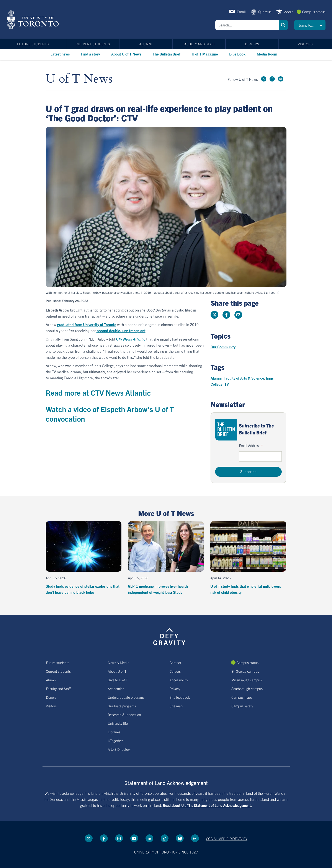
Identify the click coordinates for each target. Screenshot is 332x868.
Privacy (175, 689)
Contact (175, 662)
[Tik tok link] (165, 838)
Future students (33, 44)
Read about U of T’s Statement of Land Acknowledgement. (207, 805)
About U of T (117, 671)
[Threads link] (195, 838)
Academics (116, 689)
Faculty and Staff (199, 44)
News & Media (119, 662)
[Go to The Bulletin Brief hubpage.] (226, 430)
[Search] (247, 25)
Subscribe (248, 471)
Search (283, 25)
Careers (175, 671)
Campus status (314, 12)
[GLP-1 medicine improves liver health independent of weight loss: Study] (166, 558)
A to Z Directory (119, 749)
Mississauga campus (247, 680)
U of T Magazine (205, 54)
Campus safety (242, 706)
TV (227, 384)
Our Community (223, 347)
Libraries (114, 732)
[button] (310, 25)
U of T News (79, 79)
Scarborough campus (247, 689)
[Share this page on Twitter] (214, 315)
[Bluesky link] (180, 838)
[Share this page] (238, 315)
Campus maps (242, 697)
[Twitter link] (264, 79)
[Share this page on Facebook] (226, 315)
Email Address (250, 445)
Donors (252, 44)
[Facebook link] (272, 79)
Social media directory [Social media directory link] (227, 839)
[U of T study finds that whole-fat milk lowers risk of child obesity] (248, 558)
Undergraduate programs (126, 697)
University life (118, 723)
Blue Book (237, 54)
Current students (93, 44)
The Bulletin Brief (167, 54)
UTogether (115, 741)
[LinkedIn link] (149, 838)
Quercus (265, 12)
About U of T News (126, 54)
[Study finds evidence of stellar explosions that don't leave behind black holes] (84, 558)
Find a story (91, 54)
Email (241, 12)
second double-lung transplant (121, 330)
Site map (176, 706)
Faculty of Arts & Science (244, 378)
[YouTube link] (134, 838)
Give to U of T (118, 680)
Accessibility (179, 680)
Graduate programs (122, 706)
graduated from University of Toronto (87, 324)
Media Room (267, 54)
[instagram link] (281, 79)
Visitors (305, 44)
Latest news (60, 54)
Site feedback (180, 697)
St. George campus (245, 671)
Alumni (146, 44)
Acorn (289, 12)
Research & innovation (124, 715)
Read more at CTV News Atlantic (98, 392)
